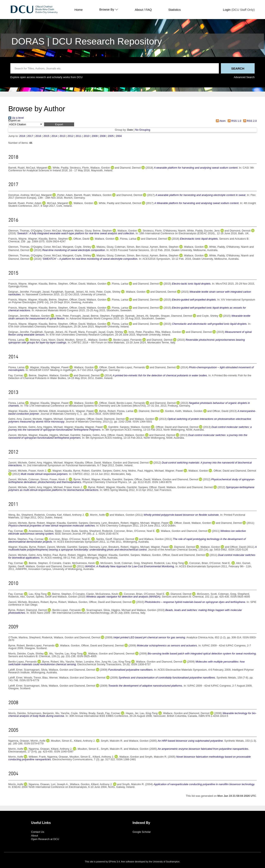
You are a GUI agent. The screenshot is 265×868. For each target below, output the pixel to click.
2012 (70, 136)
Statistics (175, 10)
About (34, 836)
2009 (95, 136)
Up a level (16, 118)
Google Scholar (142, 832)
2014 (54, 136)
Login (227, 10)
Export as (14, 121)
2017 (30, 136)
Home (78, 10)
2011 (78, 136)
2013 (62, 136)
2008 (103, 136)
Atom (220, 121)
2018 (22, 136)
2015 (46, 136)
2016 (38, 136)
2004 (119, 136)
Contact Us (38, 832)
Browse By (109, 10)
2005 (111, 136)
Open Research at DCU (45, 839)
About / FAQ (143, 10)
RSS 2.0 (249, 121)
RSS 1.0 (234, 121)
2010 (87, 136)
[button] (59, 124)
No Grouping (143, 130)
